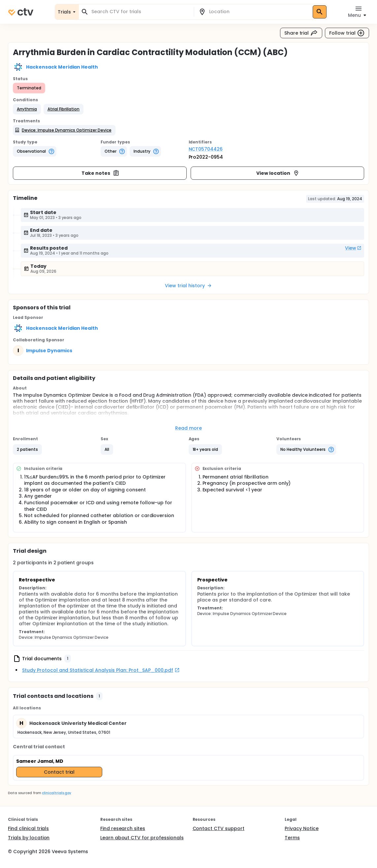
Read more (188, 428)
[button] (27, 109)
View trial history (188, 286)
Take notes (100, 173)
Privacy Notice (302, 828)
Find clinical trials (28, 828)
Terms (292, 838)
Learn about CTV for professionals (142, 838)
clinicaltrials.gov (56, 793)
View (353, 248)
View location (278, 173)
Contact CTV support (219, 828)
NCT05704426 (206, 149)
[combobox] (140, 12)
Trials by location (29, 838)
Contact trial (59, 772)
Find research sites (123, 828)
